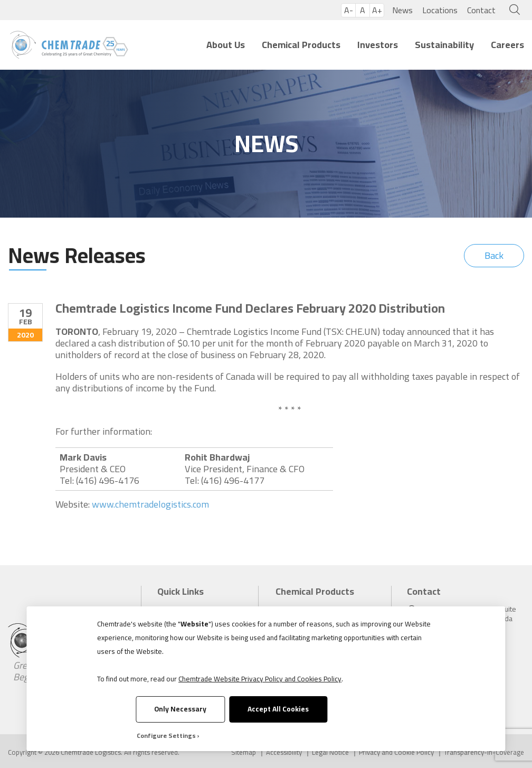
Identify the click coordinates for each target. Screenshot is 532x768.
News (402, 10)
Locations (440, 10)
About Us (226, 45)
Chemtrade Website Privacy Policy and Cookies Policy (260, 679)
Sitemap (244, 752)
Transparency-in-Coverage (484, 752)
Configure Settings (166, 736)
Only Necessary (180, 709)
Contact (481, 10)
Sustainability (444, 45)
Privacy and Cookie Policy (396, 752)
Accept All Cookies (278, 709)
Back (494, 255)
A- (349, 10)
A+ (377, 10)
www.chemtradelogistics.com (150, 504)
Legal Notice (330, 752)
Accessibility (284, 752)
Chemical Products (301, 45)
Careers (507, 45)
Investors (378, 45)
